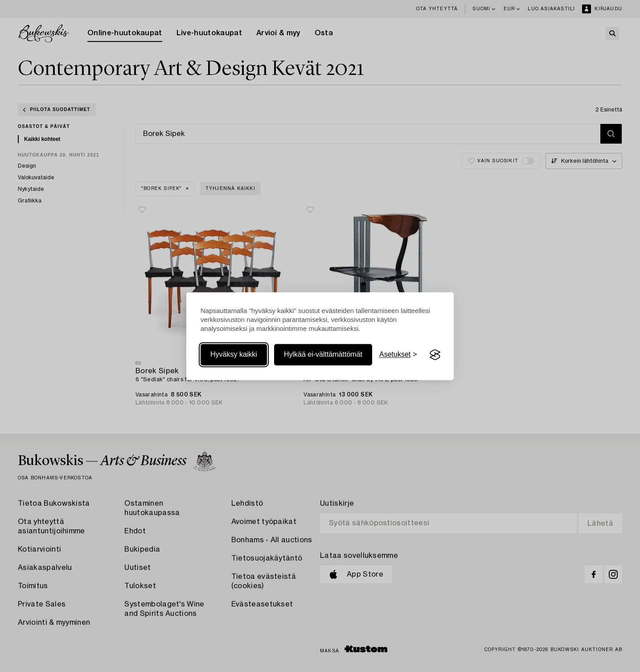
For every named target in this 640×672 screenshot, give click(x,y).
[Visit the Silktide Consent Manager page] (435, 355)
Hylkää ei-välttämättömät (323, 355)
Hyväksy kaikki (234, 355)
